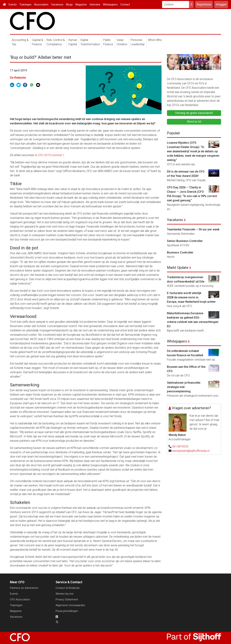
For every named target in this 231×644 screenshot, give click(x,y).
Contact (125, 5)
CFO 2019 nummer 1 (51, 155)
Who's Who (155, 40)
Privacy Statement (67, 599)
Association (41, 5)
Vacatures (57, 5)
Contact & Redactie (68, 588)
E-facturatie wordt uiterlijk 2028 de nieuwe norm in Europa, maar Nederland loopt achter (191, 297)
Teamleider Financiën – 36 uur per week (193, 229)
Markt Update (178, 268)
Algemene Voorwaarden (70, 605)
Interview (95, 5)
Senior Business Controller (185, 241)
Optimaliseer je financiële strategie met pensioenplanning (184, 387)
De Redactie (18, 78)
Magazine (81, 5)
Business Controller (180, 252)
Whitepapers (110, 5)
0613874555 (180, 446)
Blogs (69, 5)
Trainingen (25, 5)
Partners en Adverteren (24, 588)
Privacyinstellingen (67, 611)
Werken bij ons (65, 594)
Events (13, 5)
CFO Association (20, 599)
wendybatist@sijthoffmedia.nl (191, 451)
